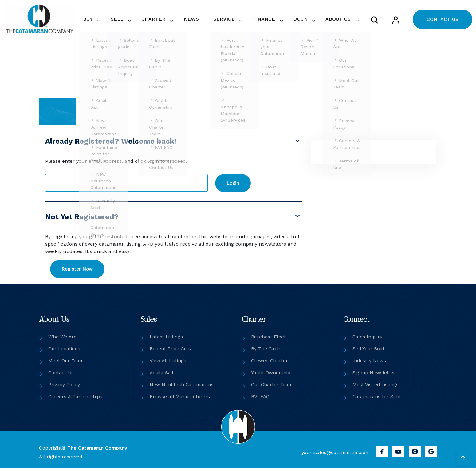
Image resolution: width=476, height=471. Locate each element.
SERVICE (237, 20)
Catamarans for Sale (377, 400)
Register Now (80, 272)
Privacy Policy (64, 388)
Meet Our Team (67, 364)
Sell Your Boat (369, 352)
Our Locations (65, 352)
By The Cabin (267, 352)
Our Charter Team (273, 388)
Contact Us (61, 376)
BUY (120, 20)
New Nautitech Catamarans (183, 388)
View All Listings (169, 364)
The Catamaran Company (98, 452)
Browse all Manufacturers (180, 400)
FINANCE (273, 20)
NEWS (211, 20)
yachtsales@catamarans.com (333, 456)
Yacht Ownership (271, 376)
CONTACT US (443, 20)
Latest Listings (167, 340)
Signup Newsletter (374, 376)
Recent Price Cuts (171, 352)
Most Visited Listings (376, 388)
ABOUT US (339, 20)
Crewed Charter (270, 364)
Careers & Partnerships (76, 400)
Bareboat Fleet (268, 340)
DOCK (306, 20)
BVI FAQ (260, 400)
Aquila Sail (162, 376)
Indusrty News (370, 364)
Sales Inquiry (368, 340)
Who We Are (63, 340)
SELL (146, 20)
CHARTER (178, 20)
